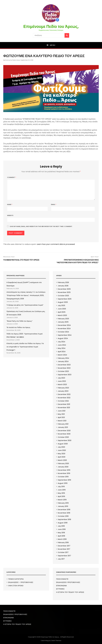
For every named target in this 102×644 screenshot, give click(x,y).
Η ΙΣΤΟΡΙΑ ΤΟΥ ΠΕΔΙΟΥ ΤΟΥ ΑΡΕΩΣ (70, 592)
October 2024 (63, 332)
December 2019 (64, 470)
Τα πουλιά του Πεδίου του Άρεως (18, 327)
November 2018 (64, 513)
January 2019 (63, 506)
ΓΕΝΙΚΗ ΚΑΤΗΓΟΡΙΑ (16, 579)
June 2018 (62, 529)
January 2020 (63, 467)
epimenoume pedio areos (12, 60)
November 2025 (64, 292)
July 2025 (61, 305)
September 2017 (64, 556)
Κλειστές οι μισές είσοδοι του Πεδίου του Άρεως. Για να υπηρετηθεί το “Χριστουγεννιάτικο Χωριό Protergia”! (25, 347)
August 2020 (63, 444)
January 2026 (63, 286)
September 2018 (64, 519)
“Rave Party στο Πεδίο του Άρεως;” (20, 321)
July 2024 (61, 342)
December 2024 (64, 325)
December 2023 (64, 365)
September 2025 (65, 299)
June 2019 (62, 490)
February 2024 (63, 358)
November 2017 (64, 549)
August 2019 (63, 483)
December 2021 (64, 404)
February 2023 (63, 388)
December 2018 (64, 510)
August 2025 (63, 302)
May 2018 (61, 533)
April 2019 (61, 496)
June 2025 (62, 309)
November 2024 (64, 328)
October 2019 (63, 477)
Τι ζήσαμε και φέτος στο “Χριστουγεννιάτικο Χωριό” (25, 305)
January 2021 (63, 427)
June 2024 (62, 345)
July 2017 (61, 559)
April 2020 (62, 457)
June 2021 (62, 411)
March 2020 (62, 460)
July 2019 (61, 486)
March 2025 (62, 315)
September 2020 (65, 440)
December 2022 (64, 394)
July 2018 (61, 526)
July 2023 (61, 378)
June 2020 (62, 450)
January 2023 (63, 391)
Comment (12, 177)
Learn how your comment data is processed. (56, 244)
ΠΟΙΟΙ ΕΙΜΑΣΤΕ (62, 579)
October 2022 (63, 401)
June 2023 (62, 381)
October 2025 (63, 296)
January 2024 (63, 361)
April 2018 (61, 536)
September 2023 (65, 375)
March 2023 (62, 384)
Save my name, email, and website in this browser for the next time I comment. (41, 226)
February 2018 (63, 542)
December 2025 (64, 289)
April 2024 (62, 352)
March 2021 (62, 421)
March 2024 (62, 355)
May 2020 (61, 454)
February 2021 (63, 424)
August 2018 (63, 523)
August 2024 (63, 338)
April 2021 (61, 417)
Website (10, 215)
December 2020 (64, 431)
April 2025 (62, 312)
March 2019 (62, 500)
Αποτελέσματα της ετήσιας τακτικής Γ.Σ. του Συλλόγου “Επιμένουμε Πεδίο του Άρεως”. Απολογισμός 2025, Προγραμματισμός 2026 (26, 295)
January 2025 (63, 322)
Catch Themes (56, 641)
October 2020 (63, 437)
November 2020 (64, 434)
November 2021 (64, 407)
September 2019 (64, 480)
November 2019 (64, 473)
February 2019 (63, 503)
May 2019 (61, 493)
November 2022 (64, 398)
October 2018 (63, 516)
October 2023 (63, 371)
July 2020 (61, 447)
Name (10, 204)
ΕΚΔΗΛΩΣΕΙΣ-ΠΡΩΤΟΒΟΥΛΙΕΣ (68, 582)
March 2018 (62, 539)
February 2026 (63, 282)
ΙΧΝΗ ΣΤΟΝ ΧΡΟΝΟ (16, 586)
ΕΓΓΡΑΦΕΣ (60, 589)
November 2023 (64, 368)
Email (54, 204)
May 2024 (62, 348)
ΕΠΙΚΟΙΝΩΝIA (61, 586)
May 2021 (61, 414)
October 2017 (63, 552)
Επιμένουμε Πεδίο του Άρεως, (51, 26)
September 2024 (65, 335)
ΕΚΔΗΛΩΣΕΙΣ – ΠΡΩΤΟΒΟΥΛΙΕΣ (21, 582)
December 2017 (64, 546)
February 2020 (63, 463)
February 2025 (63, 319)
